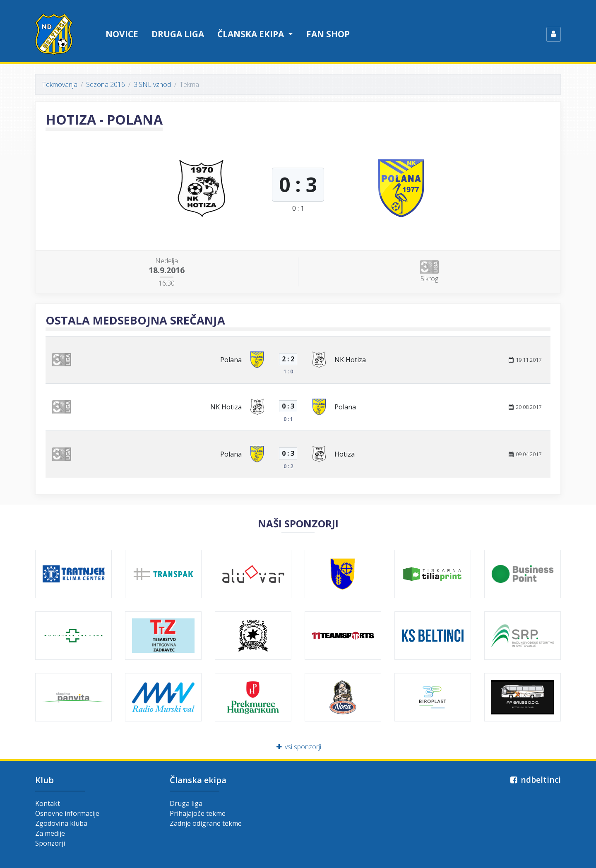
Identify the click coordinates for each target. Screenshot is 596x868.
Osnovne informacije (67, 813)
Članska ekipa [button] (252, 34)
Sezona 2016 (106, 84)
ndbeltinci (535, 780)
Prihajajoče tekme (198, 813)
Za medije (50, 833)
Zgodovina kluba (61, 823)
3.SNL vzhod (152, 84)
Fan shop (328, 34)
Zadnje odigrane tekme (206, 823)
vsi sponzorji (298, 747)
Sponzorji (50, 843)
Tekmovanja (60, 84)
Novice (122, 34)
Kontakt (48, 803)
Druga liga (178, 34)
